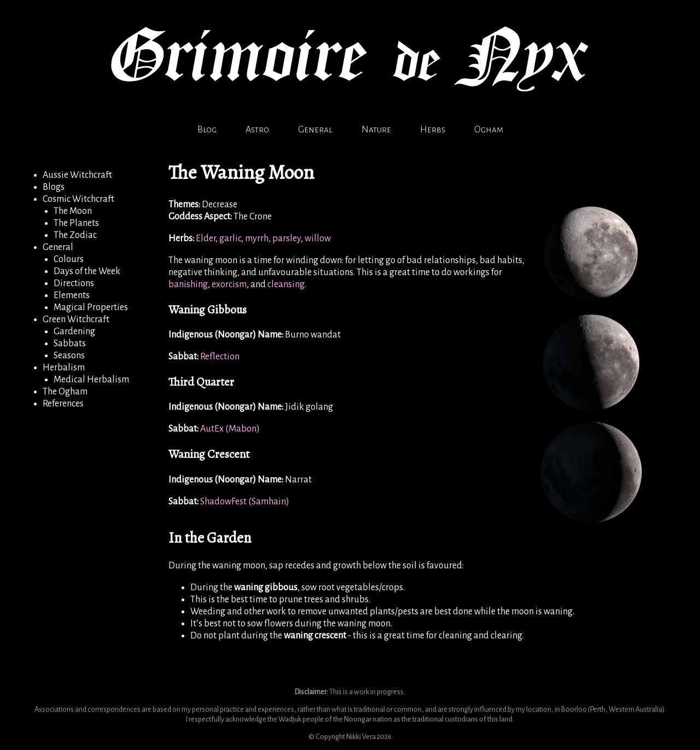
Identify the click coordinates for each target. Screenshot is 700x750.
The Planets (76, 223)
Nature (376, 130)
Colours (69, 259)
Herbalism (64, 368)
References (63, 404)
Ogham (489, 130)
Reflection (220, 357)
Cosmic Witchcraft (78, 199)
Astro (257, 130)
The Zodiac (75, 235)
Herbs (433, 130)
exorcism (229, 284)
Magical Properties (91, 307)
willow (318, 239)
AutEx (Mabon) (230, 429)
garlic (230, 239)
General (315, 130)
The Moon (73, 211)
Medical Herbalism (91, 380)
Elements (72, 295)
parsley (287, 239)
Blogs (54, 187)
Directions (74, 283)
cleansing (286, 284)
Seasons (69, 356)
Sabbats (70, 344)
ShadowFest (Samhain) (245, 502)
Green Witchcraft (76, 319)
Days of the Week (87, 271)
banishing (188, 284)
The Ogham (65, 392)
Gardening (74, 332)
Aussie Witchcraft (77, 175)
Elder (206, 239)
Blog (207, 130)
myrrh (257, 239)
